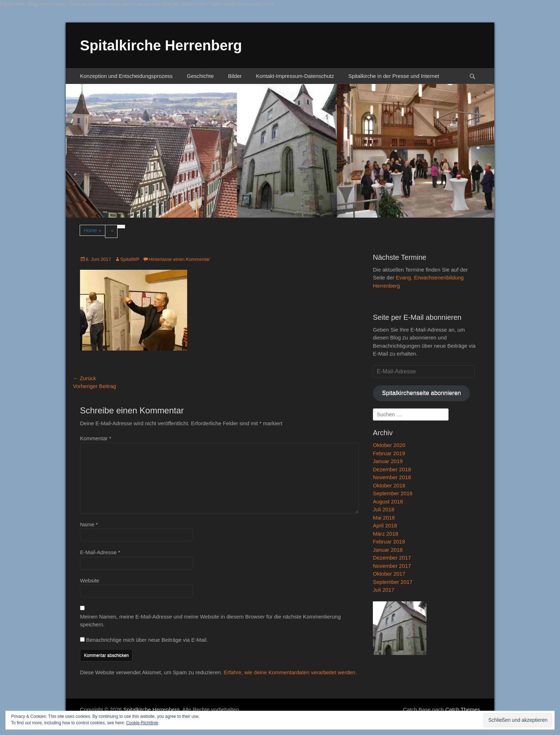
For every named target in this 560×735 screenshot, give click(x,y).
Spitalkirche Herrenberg (161, 45)
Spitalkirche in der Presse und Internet (394, 76)
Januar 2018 (388, 550)
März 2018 (386, 534)
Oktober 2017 (389, 574)
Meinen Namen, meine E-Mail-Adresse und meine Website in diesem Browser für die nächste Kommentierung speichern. (210, 621)
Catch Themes (463, 709)
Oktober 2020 (389, 445)
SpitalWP (130, 259)
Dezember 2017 (392, 558)
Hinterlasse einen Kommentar (179, 259)
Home (92, 231)
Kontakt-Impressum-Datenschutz (295, 76)
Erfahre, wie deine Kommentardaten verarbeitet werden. (290, 672)
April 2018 (385, 525)
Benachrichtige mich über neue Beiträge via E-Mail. (147, 640)
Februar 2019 (389, 453)
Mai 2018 (384, 518)
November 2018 (392, 477)
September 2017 (393, 582)
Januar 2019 (388, 461)
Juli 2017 (384, 590)
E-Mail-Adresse (100, 552)
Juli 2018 (384, 509)
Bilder (235, 76)
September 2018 (393, 493)
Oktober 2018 (389, 485)
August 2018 (388, 501)
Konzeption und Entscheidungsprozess (126, 76)
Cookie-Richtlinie (142, 723)
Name (89, 524)
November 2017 (392, 566)
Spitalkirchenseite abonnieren (421, 393)
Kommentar (96, 438)
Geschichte (200, 76)
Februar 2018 (389, 542)
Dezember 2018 (392, 469)
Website (90, 580)
